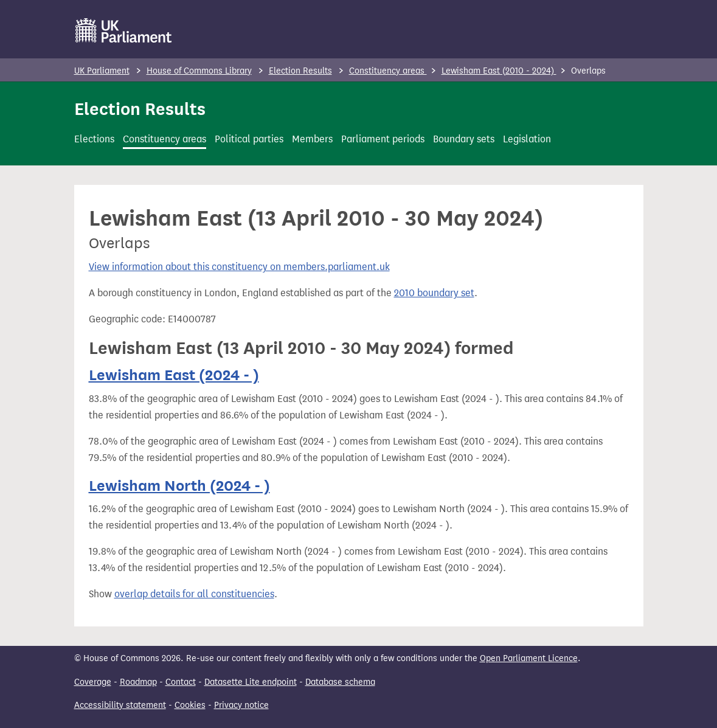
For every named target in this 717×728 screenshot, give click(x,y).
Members (312, 139)
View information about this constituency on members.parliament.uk (239, 267)
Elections (94, 139)
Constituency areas (388, 71)
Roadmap (138, 682)
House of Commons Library (199, 71)
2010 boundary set (434, 293)
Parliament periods (383, 139)
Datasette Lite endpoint (251, 682)
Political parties (249, 139)
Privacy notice (241, 705)
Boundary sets (464, 139)
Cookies (190, 705)
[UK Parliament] (124, 30)
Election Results (300, 71)
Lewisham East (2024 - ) (174, 375)
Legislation (527, 139)
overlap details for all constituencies (194, 594)
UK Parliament (102, 71)
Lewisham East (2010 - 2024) (499, 71)
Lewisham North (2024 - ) (179, 486)
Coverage (93, 682)
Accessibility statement (120, 705)
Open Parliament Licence (529, 658)
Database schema (340, 682)
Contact (181, 682)
